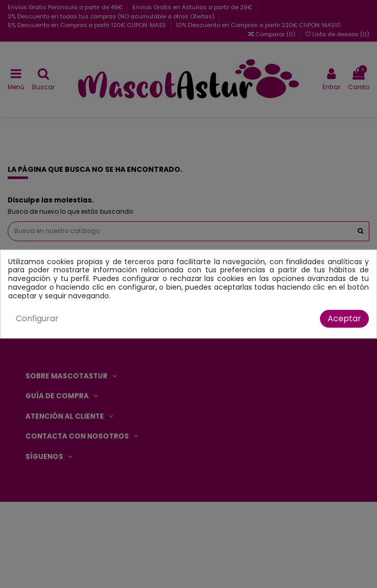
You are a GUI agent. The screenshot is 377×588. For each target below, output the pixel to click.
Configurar (37, 318)
